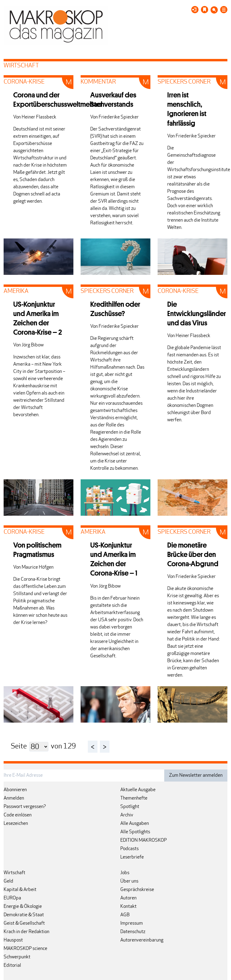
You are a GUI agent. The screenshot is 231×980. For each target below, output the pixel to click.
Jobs (125, 873)
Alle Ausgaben (135, 824)
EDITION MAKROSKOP (143, 840)
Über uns (129, 881)
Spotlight (130, 807)
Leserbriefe (132, 857)
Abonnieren (15, 790)
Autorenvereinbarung (142, 940)
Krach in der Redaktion (26, 932)
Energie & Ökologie (23, 907)
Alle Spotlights (135, 832)
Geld (8, 881)
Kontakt (128, 907)
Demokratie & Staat (24, 915)
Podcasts (129, 849)
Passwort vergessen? (25, 807)
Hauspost (13, 940)
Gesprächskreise (137, 890)
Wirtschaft (14, 873)
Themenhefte (134, 798)
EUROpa (12, 898)
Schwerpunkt (17, 957)
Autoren (128, 898)
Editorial (12, 966)
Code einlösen (18, 815)
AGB (125, 915)
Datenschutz (133, 932)
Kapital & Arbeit (20, 890)
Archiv (127, 815)
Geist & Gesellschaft (24, 923)
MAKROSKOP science (25, 949)
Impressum (132, 923)
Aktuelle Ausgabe (138, 790)
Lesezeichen (16, 824)
